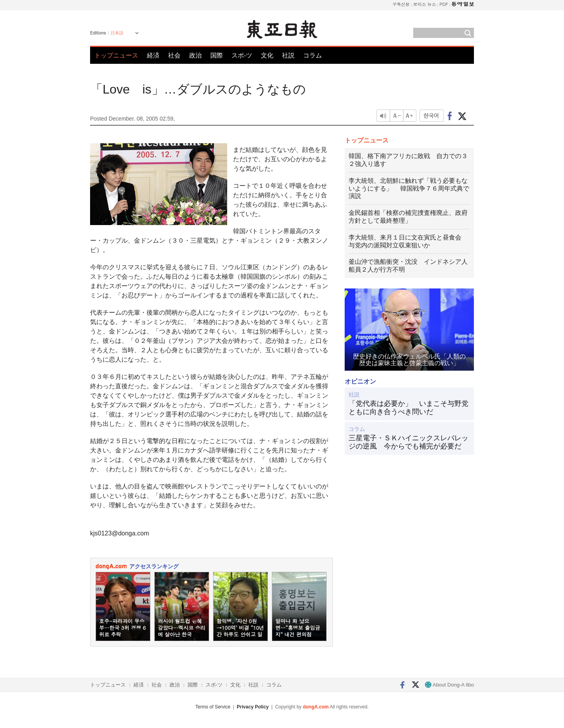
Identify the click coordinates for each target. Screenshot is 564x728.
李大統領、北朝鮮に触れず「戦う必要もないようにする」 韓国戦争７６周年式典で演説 (409, 188)
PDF (444, 4)
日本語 (117, 33)
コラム (313, 55)
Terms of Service (213, 707)
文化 (267, 55)
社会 (174, 55)
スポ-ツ (242, 55)
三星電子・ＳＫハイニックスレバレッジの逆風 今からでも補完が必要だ (409, 442)
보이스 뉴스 (425, 4)
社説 (288, 55)
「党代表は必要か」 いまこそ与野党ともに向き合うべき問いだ (409, 408)
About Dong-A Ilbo (449, 685)
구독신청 (401, 4)
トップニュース (116, 55)
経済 (153, 55)
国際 (217, 55)
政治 (195, 55)
